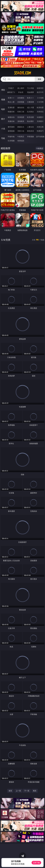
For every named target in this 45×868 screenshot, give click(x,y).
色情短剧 (21, 141)
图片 (3, 119)
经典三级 (21, 112)
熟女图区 (30, 121)
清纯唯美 (21, 121)
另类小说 (21, 131)
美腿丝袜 (11, 121)
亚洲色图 (21, 117)
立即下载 (36, 863)
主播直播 (30, 102)
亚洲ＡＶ (11, 98)
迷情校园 (11, 131)
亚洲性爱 (11, 107)
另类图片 (40, 121)
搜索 (39, 79)
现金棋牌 (30, 92)
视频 (3, 100)
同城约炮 (11, 137)
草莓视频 (30, 137)
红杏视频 (11, 141)
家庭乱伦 (21, 127)
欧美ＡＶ (30, 98)
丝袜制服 (21, 102)
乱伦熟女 (30, 112)
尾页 (35, 791)
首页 (10, 791)
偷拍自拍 (21, 107)
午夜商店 (21, 137)
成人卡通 (30, 107)
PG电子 (11, 88)
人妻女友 (30, 127)
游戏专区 (40, 88)
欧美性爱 (40, 107)
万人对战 (30, 88)
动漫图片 (40, 117)
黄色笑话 (30, 131)
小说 (3, 129)
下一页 (27, 791)
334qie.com (23, 73)
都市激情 (11, 127)
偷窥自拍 (11, 117)
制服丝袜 (11, 112)
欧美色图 (30, 117)
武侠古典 (40, 127)
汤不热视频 (40, 137)
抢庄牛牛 (40, 92)
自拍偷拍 (21, 98)
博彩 (3, 90)
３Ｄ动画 (40, 98)
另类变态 (40, 112)
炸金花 (21, 92)
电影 (3, 109)
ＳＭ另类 (40, 102)
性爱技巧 (40, 131)
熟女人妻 (11, 102)
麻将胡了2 (11, 92)
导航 (3, 138)
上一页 (18, 791)
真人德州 (21, 88)
